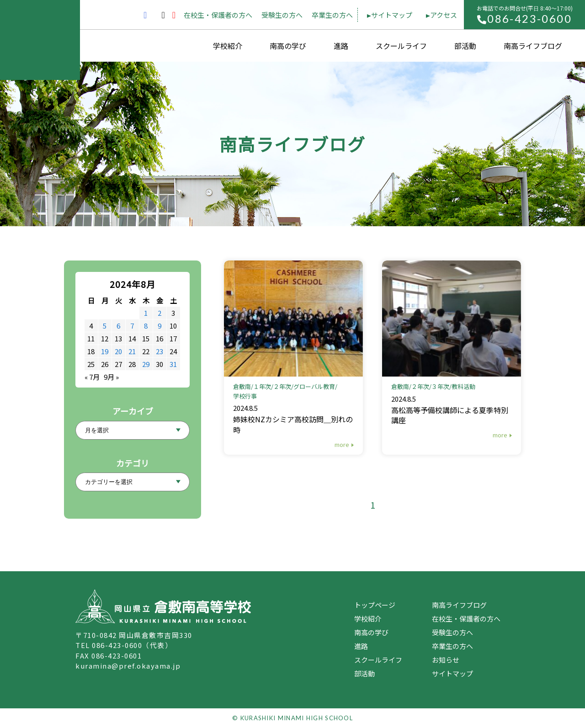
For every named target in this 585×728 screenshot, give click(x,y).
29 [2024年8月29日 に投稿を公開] (146, 364)
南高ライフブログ (533, 46)
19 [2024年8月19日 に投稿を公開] (105, 351)
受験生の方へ (282, 15)
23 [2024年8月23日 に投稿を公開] (160, 351)
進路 (341, 46)
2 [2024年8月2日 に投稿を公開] (160, 313)
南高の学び (288, 46)
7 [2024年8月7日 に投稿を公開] (132, 326)
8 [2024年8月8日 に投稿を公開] (146, 326)
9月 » (111, 377)
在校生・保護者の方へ (218, 15)
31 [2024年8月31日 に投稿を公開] (173, 364)
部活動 (465, 46)
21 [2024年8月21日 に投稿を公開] (132, 351)
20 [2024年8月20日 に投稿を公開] (118, 351)
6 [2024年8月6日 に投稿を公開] (118, 326)
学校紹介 (228, 46)
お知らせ (446, 660)
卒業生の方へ (332, 15)
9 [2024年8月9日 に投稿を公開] (160, 326)
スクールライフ (401, 46)
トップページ (375, 605)
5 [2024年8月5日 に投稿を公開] (105, 326)
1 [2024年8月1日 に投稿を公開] (146, 313)
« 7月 (92, 377)
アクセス (444, 15)
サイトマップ (392, 15)
